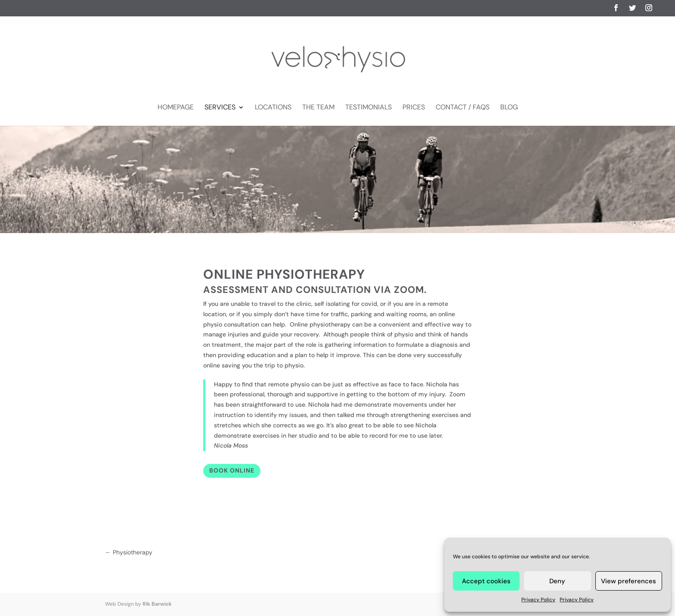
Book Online (232, 470)
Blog (509, 108)
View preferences (629, 581)
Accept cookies (486, 581)
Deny (557, 581)
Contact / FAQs (463, 108)
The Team (318, 108)
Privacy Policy (538, 600)
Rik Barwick (157, 604)
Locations (273, 108)
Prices (414, 108)
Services (220, 108)
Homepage (176, 108)
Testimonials (368, 108)
